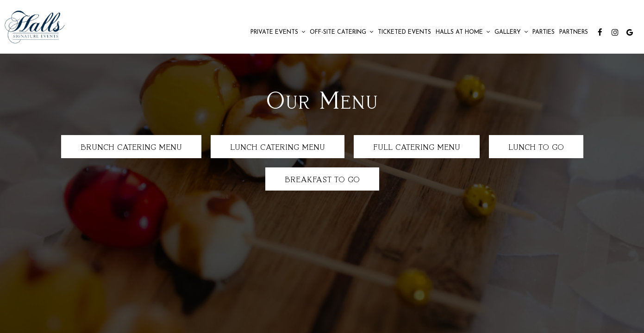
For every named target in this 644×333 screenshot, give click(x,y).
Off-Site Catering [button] (341, 32)
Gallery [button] (511, 32)
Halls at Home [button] (463, 32)
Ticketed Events (404, 32)
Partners (574, 32)
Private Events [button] (278, 32)
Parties (544, 32)
